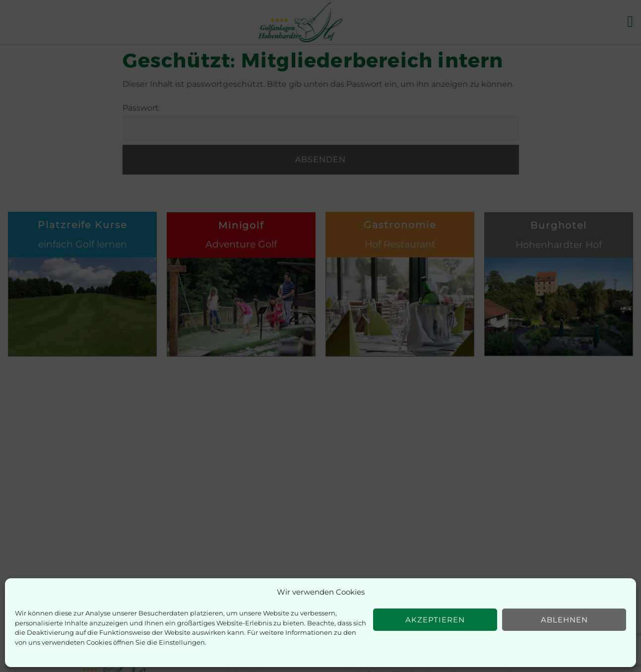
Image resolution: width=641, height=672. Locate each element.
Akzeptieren (435, 620)
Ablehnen (564, 620)
